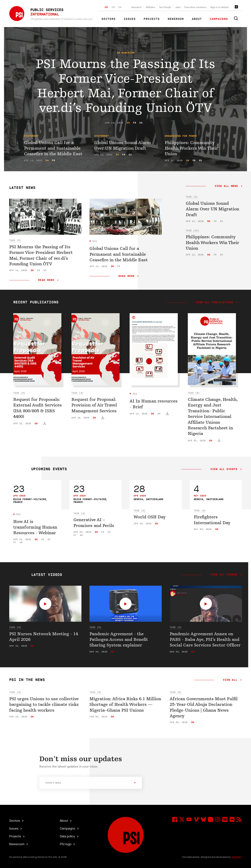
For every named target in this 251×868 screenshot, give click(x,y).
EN (106, 7)
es (141, 123)
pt (15, 542)
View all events (224, 469)
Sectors (109, 19)
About (197, 19)
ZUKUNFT (237, 857)
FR (113, 7)
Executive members (195, 7)
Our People (165, 7)
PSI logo (66, 844)
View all (230, 680)
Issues (130, 19)
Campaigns (219, 19)
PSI (94, 241)
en (128, 123)
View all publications (215, 303)
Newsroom (176, 19)
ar (159, 414)
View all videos (224, 575)
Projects (152, 19)
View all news (227, 186)
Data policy (68, 836)
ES (120, 7)
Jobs (178, 7)
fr (135, 123)
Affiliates (150, 7)
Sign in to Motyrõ (219, 7)
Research (137, 7)
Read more (46, 280)
